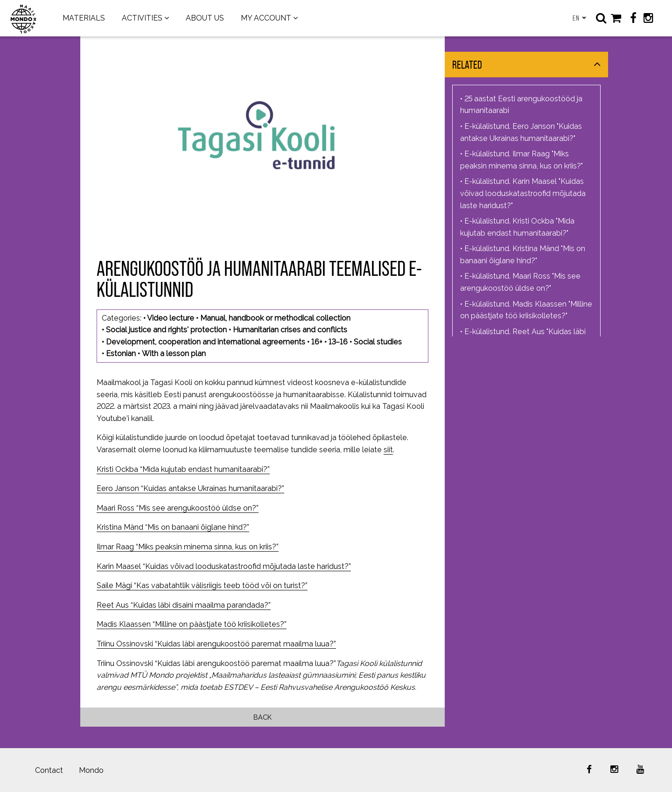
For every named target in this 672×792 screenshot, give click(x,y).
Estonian (121, 354)
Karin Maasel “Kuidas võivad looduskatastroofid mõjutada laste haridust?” (224, 566)
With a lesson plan (174, 354)
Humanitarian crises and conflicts (290, 330)
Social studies (378, 342)
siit (388, 450)
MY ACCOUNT (266, 18)
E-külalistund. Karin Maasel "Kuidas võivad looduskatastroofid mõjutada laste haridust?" (523, 193)
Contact (49, 770)
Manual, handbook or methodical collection (275, 318)
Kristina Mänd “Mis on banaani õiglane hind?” (173, 527)
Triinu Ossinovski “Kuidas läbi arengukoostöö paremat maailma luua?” (216, 644)
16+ (317, 342)
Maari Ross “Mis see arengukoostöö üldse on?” (178, 508)
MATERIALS (84, 18)
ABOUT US (205, 18)
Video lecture (171, 318)
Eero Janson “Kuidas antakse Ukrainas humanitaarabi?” (190, 488)
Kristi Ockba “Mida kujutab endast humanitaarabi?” (183, 469)
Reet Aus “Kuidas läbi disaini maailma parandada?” (184, 605)
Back (262, 717)
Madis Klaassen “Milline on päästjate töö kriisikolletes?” (192, 624)
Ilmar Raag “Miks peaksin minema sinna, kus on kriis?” (188, 547)
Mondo (91, 770)
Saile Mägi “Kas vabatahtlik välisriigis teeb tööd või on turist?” (202, 585)
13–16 (338, 342)
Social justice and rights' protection (166, 330)
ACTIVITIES (142, 18)
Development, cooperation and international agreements (206, 342)
